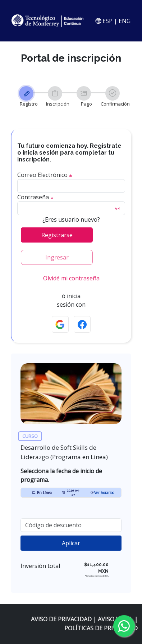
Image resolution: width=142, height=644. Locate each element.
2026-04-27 (71, 492)
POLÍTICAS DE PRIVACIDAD (101, 628)
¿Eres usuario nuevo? (71, 219)
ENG (125, 21)
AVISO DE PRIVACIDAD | (64, 619)
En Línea (42, 493)
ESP (107, 21)
